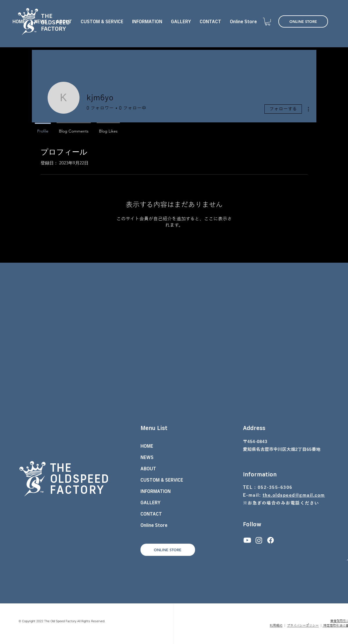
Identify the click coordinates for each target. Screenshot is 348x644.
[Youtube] (247, 540)
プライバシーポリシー (303, 625)
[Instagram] (259, 540)
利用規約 (276, 625)
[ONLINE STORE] (303, 21)
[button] (268, 22)
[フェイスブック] (271, 540)
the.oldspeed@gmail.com (294, 495)
